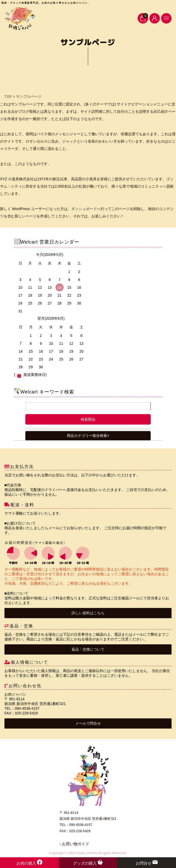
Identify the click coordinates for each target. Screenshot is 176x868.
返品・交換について (88, 649)
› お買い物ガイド (74, 844)
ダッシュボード (84, 209)
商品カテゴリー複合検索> (88, 436)
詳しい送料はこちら (88, 613)
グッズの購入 (88, 863)
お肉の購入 (29, 863)
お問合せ (147, 863)
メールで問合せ (88, 723)
